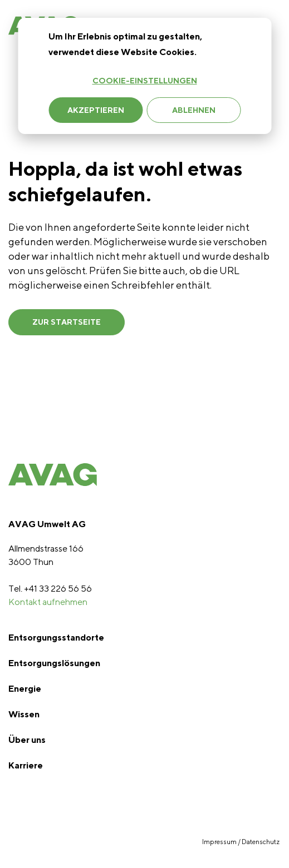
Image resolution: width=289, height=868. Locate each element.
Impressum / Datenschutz (241, 842)
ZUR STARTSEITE (67, 322)
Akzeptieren (96, 110)
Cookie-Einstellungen (145, 81)
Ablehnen (194, 110)
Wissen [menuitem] (24, 714)
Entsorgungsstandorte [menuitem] (56, 638)
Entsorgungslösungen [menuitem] (54, 663)
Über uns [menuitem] (27, 740)
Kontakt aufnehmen (48, 602)
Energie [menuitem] (25, 689)
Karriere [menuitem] (26, 765)
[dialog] (144, 76)
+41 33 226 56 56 (58, 589)
